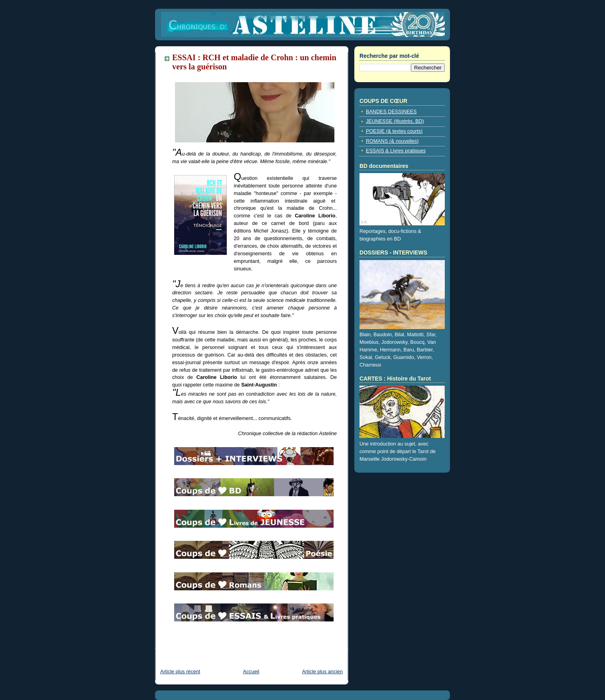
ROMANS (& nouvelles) (392, 141)
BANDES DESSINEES (391, 112)
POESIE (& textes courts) (394, 131)
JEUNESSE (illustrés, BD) (395, 121)
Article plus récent (180, 672)
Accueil (251, 672)
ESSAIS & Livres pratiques (396, 151)
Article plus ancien (322, 672)
